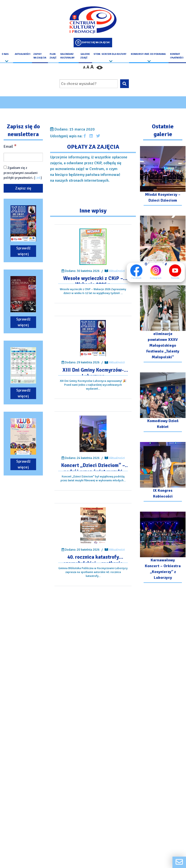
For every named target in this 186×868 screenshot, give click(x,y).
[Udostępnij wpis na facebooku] (85, 136)
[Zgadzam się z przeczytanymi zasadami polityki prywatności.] (5, 168)
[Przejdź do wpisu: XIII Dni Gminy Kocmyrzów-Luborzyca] (93, 338)
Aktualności (23, 54)
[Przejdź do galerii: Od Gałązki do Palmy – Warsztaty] (163, 246)
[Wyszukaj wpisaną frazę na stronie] (124, 84)
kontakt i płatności (177, 56)
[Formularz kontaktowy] (179, 862)
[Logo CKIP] (93, 20)
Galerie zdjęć (85, 56)
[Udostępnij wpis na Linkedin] (91, 136)
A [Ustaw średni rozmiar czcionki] (88, 67)
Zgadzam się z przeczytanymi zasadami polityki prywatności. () (23, 173)
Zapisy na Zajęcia (40, 56)
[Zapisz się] (23, 188)
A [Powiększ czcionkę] (92, 67)
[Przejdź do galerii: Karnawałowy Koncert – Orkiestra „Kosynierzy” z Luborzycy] (163, 548)
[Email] (23, 157)
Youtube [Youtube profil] (175, 272)
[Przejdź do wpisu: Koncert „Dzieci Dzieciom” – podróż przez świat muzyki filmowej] (93, 434)
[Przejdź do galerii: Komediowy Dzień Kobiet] (163, 403)
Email (10, 146)
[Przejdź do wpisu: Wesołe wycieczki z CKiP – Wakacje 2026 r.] (93, 247)
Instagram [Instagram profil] (156, 272)
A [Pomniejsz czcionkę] (84, 67)
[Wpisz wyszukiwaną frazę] (89, 84)
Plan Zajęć (53, 56)
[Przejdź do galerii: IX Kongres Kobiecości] (163, 472)
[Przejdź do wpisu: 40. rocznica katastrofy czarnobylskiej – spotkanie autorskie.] (93, 525)
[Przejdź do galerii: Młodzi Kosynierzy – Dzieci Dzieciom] (163, 176)
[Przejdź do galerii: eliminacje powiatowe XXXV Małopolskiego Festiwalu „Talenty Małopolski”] (163, 324)
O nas (5, 54)
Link (38, 178)
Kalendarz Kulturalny (67, 56)
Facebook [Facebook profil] (136, 272)
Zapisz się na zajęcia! (96, 42)
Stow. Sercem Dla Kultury (110, 54)
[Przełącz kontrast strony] (100, 67)
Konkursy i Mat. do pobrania (148, 54)
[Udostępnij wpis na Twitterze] (98, 136)
